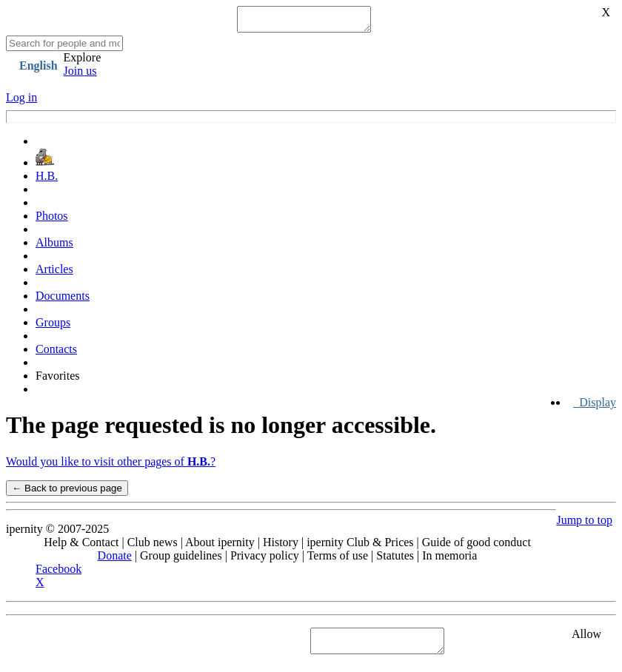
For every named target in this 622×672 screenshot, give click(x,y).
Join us (80, 75)
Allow (586, 638)
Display (595, 407)
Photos (52, 220)
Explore (83, 62)
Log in (21, 102)
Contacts (56, 353)
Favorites (58, 380)
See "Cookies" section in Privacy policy (100, 645)
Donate (115, 560)
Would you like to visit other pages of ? (111, 466)
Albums (54, 247)
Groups (53, 327)
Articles (54, 273)
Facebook (58, 573)
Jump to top (584, 524)
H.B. (47, 180)
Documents (63, 300)
